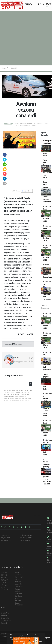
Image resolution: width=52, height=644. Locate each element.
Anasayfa (5, 68)
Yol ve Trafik (19, 577)
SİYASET (4, 580)
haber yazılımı (5, 639)
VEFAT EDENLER (4, 589)
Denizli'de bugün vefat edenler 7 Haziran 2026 (47, 233)
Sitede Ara (5, 613)
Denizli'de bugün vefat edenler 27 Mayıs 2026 (47, 321)
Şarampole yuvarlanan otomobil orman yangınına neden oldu (47, 148)
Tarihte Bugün (18, 590)
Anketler (4, 615)
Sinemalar (19, 593)
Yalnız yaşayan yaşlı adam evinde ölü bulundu (46, 382)
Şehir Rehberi (18, 600)
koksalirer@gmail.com (19, 362)
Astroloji (4, 623)
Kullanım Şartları (26, 535)
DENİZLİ (4, 575)
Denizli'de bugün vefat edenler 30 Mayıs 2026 (47, 340)
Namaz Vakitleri (18, 580)
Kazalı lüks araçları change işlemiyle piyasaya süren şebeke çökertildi (47, 192)
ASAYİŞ (4, 578)
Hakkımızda (5, 535)
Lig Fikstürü (19, 586)
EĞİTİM (4, 583)
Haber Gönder (25, 540)
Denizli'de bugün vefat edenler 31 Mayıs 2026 (47, 428)
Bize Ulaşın (50, 560)
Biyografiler (5, 618)
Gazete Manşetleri (19, 604)
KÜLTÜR (4, 585)
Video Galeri (50, 530)
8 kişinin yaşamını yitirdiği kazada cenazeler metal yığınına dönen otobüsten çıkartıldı (47, 472)
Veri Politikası (6, 540)
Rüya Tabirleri (6, 621)
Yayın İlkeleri (6, 538)
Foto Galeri (50, 521)
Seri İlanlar (19, 596)
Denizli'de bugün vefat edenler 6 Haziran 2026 (47, 214)
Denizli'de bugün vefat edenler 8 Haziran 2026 (47, 253)
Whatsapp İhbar (26, 538)
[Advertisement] (26, 38)
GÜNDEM (29, 4)
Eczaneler (19, 584)
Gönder (31, 384)
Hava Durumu (18, 573)
